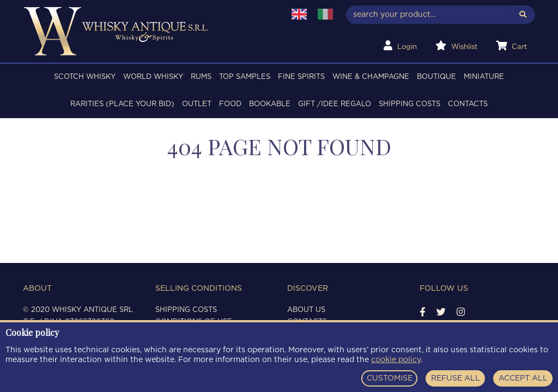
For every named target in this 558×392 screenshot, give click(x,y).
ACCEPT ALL (523, 378)
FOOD (230, 104)
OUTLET (197, 104)
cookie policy (396, 360)
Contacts (468, 104)
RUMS (201, 77)
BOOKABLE (270, 104)
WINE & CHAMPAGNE (371, 77)
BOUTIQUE (436, 77)
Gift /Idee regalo (335, 104)
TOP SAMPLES (245, 77)
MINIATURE (484, 77)
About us (306, 310)
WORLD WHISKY (153, 77)
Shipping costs (410, 104)
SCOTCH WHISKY (85, 77)
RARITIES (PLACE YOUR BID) (122, 104)
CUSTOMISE (390, 378)
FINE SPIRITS (301, 77)
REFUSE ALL (456, 378)
